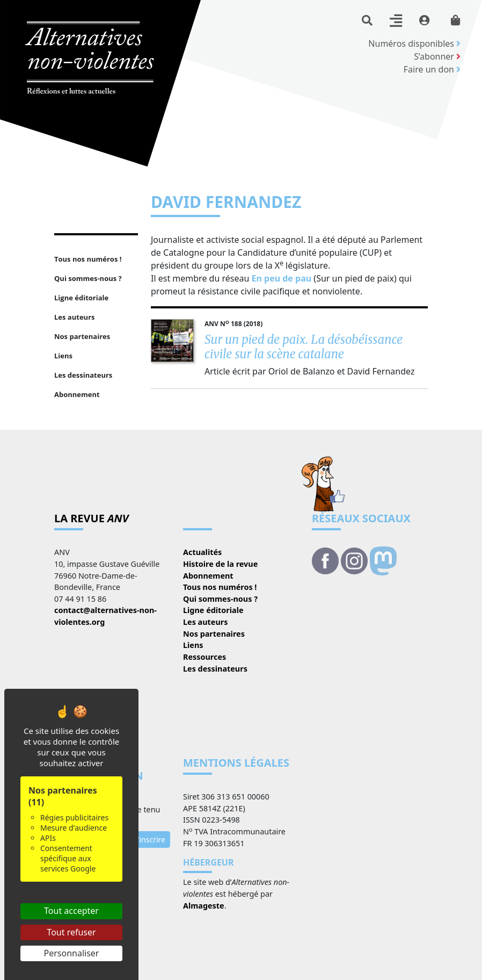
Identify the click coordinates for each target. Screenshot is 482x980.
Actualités (202, 552)
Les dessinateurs (215, 669)
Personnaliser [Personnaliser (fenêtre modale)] (72, 953)
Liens (193, 645)
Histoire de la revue (220, 564)
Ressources (205, 657)
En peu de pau (283, 278)
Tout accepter (71, 911)
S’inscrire (149, 840)
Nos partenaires (214, 634)
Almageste (204, 906)
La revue (92, 518)
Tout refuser (71, 932)
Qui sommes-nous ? (220, 599)
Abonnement (208, 576)
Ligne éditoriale (213, 610)
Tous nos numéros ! (220, 587)
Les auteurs (205, 622)
